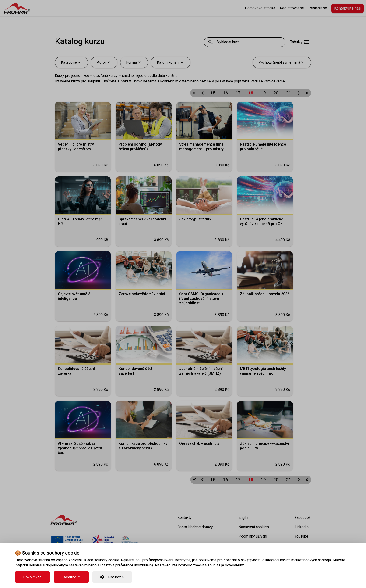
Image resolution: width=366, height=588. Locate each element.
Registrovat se (292, 8)
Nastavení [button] (112, 577)
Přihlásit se (318, 8)
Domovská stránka (260, 8)
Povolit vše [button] (32, 577)
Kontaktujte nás (348, 8)
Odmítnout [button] (71, 577)
